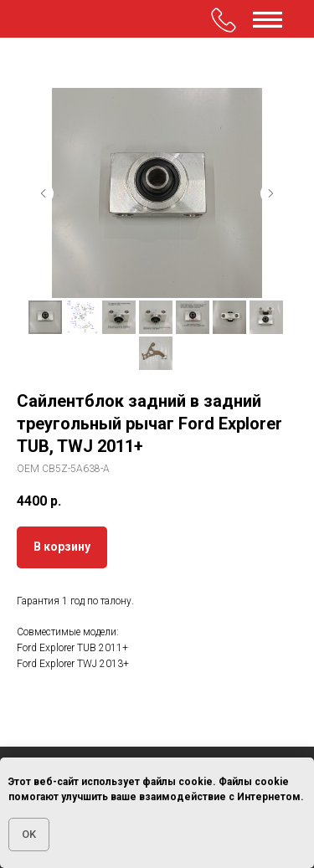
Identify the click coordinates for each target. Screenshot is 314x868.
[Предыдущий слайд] (44, 193)
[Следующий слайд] (270, 193)
